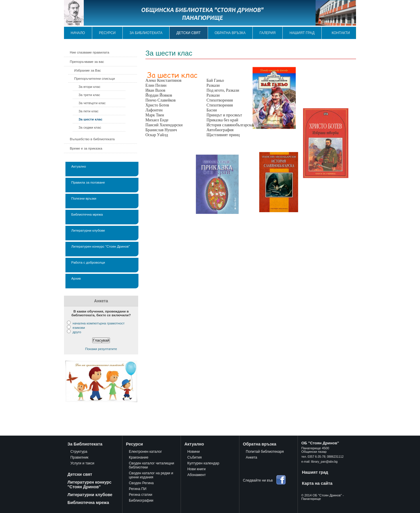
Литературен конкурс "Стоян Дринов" (100, 246)
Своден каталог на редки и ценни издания (151, 475)
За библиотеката (146, 33)
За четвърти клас (92, 103)
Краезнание (139, 457)
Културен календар (203, 463)
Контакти (341, 33)
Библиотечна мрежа (87, 214)
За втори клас (89, 87)
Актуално (79, 166)
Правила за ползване (88, 182)
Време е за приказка (86, 148)
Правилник (79, 457)
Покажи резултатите (101, 349)
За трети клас (89, 95)
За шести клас (90, 119)
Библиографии (141, 500)
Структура (79, 452)
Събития (195, 457)
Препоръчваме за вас (87, 62)
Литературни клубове (88, 230)
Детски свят (188, 33)
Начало (78, 33)
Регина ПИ (138, 489)
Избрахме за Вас (88, 70)
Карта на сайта (317, 483)
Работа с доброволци (88, 262)
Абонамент (196, 475)
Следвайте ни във (258, 480)
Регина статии (140, 495)
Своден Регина (141, 483)
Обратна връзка (230, 33)
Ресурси (107, 33)
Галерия (267, 33)
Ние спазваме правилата (89, 52)
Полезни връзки (84, 198)
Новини (194, 452)
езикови (79, 327)
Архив (76, 278)
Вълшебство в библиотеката (92, 139)
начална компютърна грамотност (98, 323)
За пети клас (89, 111)
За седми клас (90, 127)
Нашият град (302, 33)
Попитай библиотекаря (265, 452)
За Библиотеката (85, 444)
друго (77, 332)
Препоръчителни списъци (95, 78)
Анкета (251, 457)
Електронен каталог (145, 452)
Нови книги (196, 469)
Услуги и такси (82, 463)
